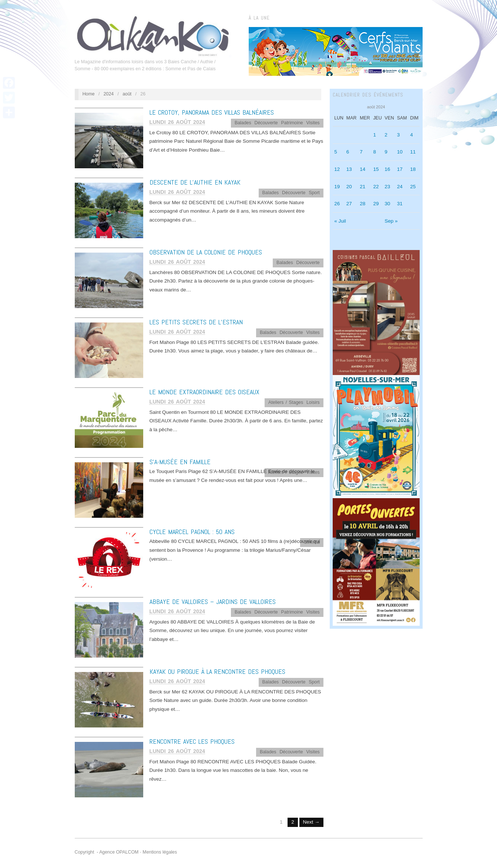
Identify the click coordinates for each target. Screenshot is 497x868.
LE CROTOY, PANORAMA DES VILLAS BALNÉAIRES (212, 112)
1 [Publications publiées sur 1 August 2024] (375, 135)
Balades (243, 123)
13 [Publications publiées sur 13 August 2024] (349, 169)
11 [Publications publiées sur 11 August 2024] (413, 152)
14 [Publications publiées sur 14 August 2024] (362, 169)
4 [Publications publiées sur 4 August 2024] (412, 135)
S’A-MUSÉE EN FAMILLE (180, 462)
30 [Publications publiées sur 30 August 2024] (387, 204)
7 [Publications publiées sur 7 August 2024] (361, 152)
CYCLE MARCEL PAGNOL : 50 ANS (192, 532)
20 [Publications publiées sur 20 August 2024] (349, 187)
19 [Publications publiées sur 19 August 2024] (337, 187)
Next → (311, 822)
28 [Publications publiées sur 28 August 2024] (362, 204)
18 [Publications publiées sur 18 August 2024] (413, 169)
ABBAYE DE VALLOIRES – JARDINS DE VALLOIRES (213, 602)
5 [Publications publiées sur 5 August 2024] (336, 152)
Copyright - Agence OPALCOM (107, 852)
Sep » (391, 221)
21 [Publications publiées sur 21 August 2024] (362, 187)
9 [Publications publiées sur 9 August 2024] (386, 152)
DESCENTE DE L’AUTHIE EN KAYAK (195, 182)
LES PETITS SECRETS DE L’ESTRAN (196, 322)
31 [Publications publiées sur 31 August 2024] (400, 204)
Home (89, 94)
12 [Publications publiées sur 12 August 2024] (337, 169)
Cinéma (312, 542)
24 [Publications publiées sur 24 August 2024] (400, 187)
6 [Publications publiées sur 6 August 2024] (348, 152)
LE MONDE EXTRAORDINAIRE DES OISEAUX (204, 392)
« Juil (340, 221)
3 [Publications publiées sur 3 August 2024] (399, 135)
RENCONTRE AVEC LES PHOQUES (192, 741)
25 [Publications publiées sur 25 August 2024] (413, 187)
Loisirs (313, 402)
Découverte (266, 123)
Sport (314, 193)
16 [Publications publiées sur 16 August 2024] (387, 169)
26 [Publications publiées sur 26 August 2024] (337, 204)
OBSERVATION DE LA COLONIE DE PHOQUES (206, 252)
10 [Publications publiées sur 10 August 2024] (400, 152)
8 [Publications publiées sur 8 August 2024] (375, 152)
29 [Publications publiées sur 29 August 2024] (376, 204)
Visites (313, 123)
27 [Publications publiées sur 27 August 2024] (349, 204)
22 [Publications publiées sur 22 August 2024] (376, 187)
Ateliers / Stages (286, 402)
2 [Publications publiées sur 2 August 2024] (386, 135)
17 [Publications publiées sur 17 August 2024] (400, 169)
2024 (109, 94)
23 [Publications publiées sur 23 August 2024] (387, 187)
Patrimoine (292, 123)
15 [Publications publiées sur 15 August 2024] (376, 169)
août (127, 94)
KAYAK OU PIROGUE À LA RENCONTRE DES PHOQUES (217, 671)
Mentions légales (160, 852)
